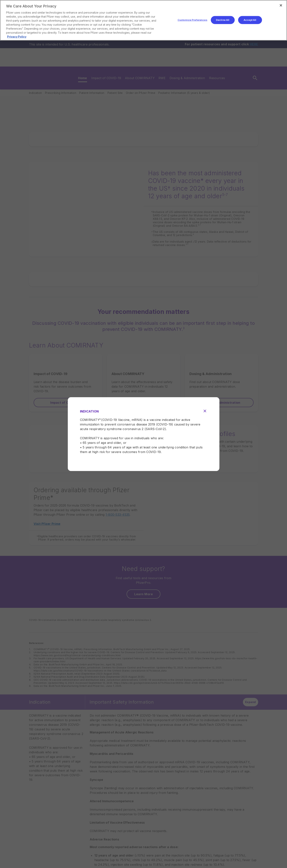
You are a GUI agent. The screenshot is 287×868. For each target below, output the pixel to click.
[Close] (281, 5)
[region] (143, 20)
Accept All (250, 20)
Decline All (223, 20)
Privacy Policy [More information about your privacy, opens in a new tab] (17, 37)
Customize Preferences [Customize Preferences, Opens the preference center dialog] (192, 20)
